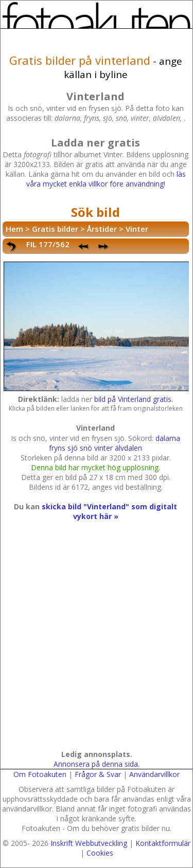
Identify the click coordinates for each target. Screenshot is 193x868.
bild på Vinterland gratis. (134, 399)
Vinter (137, 229)
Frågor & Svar (98, 774)
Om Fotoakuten (40, 774)
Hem (14, 229)
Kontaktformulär (163, 843)
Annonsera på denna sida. (97, 764)
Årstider (102, 229)
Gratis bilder (55, 229)
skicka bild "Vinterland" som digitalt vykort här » (109, 511)
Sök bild (95, 212)
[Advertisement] (97, 645)
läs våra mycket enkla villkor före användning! (106, 179)
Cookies (100, 853)
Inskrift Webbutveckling (89, 843)
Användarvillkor (154, 774)
